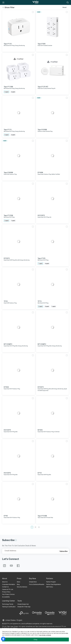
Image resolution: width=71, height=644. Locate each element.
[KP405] (52, 413)
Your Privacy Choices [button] (8, 594)
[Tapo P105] (52, 241)
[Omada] (37, 613)
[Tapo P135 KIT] (52, 69)
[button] (16, 540)
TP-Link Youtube (11, 566)
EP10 (40, 473)
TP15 (40, 301)
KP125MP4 (8, 344)
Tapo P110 (8, 44)
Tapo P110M (8, 87)
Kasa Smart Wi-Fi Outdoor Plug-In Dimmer (49, 432)
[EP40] (19, 498)
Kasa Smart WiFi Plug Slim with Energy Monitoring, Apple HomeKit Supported (52, 390)
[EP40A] (19, 370)
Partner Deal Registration (54, 584)
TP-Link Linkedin (4, 566)
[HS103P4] (19, 413)
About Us (5, 582)
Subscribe (64, 551)
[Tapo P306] (52, 26)
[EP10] (52, 455)
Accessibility (6, 597)
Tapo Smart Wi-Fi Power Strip (45, 518)
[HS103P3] (52, 198)
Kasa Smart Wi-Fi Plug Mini (11, 432)
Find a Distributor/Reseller (37, 584)
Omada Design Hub (23, 604)
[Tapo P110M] (19, 69)
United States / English (12, 620)
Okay (35, 639)
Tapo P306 (42, 44)
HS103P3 (41, 215)
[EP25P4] (52, 370)
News (18, 582)
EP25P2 (7, 258)
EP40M (40, 172)
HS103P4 (7, 430)
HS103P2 (7, 473)
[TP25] (19, 284)
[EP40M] (52, 155)
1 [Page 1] (32, 527)
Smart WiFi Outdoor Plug (10, 174)
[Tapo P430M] (52, 112)
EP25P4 (41, 387)
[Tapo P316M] (52, 498)
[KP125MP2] (52, 327)
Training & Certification (9, 607)
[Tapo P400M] (19, 155)
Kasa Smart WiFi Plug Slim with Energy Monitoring (17, 260)
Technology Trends (8, 604)
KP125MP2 (42, 344)
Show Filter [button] (10, 7)
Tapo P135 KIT (43, 87)
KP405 (40, 430)
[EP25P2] (19, 241)
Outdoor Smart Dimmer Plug (45, 131)
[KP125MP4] (19, 327)
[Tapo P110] (19, 26)
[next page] (39, 527)
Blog (18, 584)
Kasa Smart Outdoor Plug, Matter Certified (49, 174)
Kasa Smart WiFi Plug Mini (44, 475)
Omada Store (33, 582)
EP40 (6, 516)
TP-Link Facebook (18, 566)
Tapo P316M (42, 516)
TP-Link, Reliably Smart (34, 3)
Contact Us (5, 587)
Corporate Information (9, 584)
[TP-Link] (24, 613)
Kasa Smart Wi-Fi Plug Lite (44, 217)
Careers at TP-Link (8, 589)
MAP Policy (50, 587)
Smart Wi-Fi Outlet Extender (45, 45)
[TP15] (52, 284)
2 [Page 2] (35, 527)
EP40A (6, 387)
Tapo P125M (8, 215)
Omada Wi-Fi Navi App (24, 607)
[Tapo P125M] (19, 198)
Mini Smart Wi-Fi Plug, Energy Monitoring (14, 45)
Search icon (68, 3)
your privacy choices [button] (45, 635)
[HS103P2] (19, 455)
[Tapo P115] (19, 112)
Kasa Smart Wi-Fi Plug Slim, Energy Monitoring (16, 346)
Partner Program (51, 582)
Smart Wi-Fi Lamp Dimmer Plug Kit (46, 88)
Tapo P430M (42, 130)
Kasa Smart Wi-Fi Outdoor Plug (12, 389)
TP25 (6, 301)
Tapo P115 (8, 130)
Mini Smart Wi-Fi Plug (9, 217)
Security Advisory (22, 587)
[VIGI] (62, 613)
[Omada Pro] (50, 613)
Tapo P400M (8, 172)
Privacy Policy (6, 592)
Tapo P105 (42, 258)
